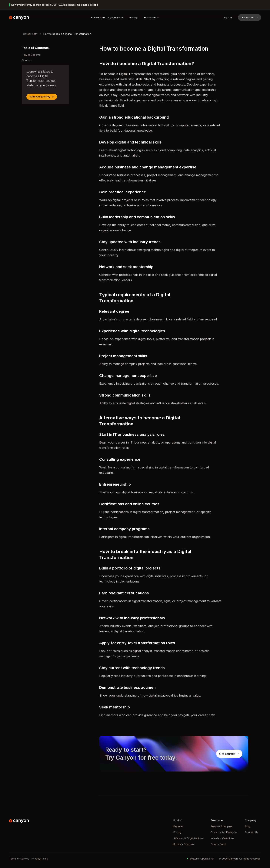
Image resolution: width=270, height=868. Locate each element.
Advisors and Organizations (107, 17)
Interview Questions (222, 838)
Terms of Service (19, 859)
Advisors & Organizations (188, 838)
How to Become (31, 55)
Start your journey (42, 96)
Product (178, 820)
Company (251, 820)
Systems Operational (200, 859)
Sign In (228, 17)
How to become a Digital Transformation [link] (67, 34)
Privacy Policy (40, 859)
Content (27, 60)
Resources (151, 17)
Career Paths (219, 844)
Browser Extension (184, 844)
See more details (88, 5)
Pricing (133, 17)
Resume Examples (221, 826)
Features (178, 826)
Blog (247, 826)
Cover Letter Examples (224, 832)
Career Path (30, 34)
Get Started (250, 17)
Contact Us (252, 832)
